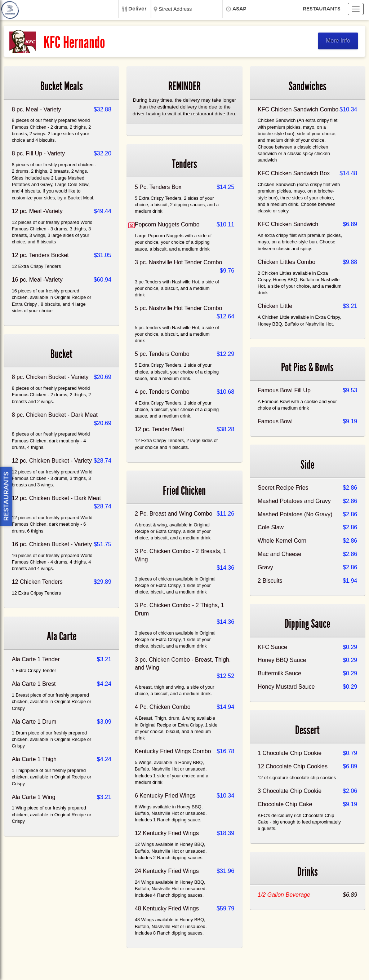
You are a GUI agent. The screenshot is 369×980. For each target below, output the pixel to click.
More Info (338, 41)
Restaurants (322, 9)
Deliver (137, 9)
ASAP (239, 9)
